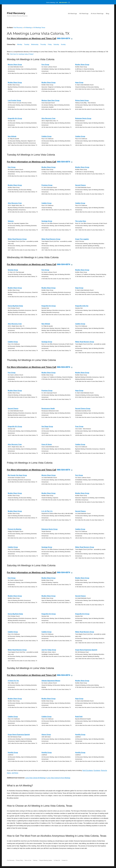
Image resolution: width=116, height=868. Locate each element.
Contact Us (65, 860)
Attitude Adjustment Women (51, 681)
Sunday (63, 44)
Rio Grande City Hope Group (17, 475)
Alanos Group (46, 735)
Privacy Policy (19, 860)
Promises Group (47, 185)
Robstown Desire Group (83, 118)
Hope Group (79, 82)
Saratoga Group (47, 221)
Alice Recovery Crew (48, 118)
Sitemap (35, 860)
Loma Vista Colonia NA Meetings (35, 778)
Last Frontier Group (14, 100)
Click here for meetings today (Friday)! (22, 54)
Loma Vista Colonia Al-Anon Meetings (59, 778)
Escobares (97, 770)
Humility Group (80, 735)
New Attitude (12, 136)
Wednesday (35, 44)
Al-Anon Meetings (97, 14)
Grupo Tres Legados (82, 239)
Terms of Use (28, 860)
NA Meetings (84, 14)
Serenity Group (13, 270)
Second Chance (80, 185)
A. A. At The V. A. (47, 511)
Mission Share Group (15, 65)
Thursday (43, 44)
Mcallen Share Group (82, 65)
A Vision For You (13, 681)
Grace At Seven (47, 444)
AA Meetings (72, 14)
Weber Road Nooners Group (17, 239)
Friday (50, 44)
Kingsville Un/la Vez (82, 306)
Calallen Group (46, 136)
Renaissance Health (48, 409)
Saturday (56, 44)
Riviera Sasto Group (82, 100)
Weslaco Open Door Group (50, 100)
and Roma (15, 773)
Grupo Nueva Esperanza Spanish (86, 650)
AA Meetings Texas (39, 28)
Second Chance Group (83, 409)
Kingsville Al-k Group (15, 118)
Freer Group (79, 426)
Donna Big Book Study (15, 306)
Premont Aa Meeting (14, 529)
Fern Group (45, 65)
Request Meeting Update (46, 860)
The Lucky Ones (81, 221)
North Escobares (88, 770)
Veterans (11, 221)
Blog (107, 14)
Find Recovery (16, 13)
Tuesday (27, 44)
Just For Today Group (49, 650)
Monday (20, 44)
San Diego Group (47, 426)
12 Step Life (57, 860)
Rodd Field (79, 717)
